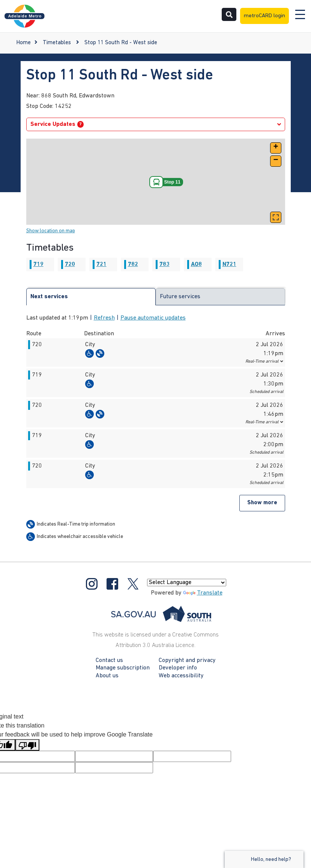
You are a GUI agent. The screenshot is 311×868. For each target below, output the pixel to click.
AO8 (196, 264)
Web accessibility (181, 676)
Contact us (109, 660)
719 (38, 264)
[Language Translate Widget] (187, 583)
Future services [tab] (180, 297)
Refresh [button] (104, 318)
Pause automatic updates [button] (153, 318)
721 (101, 264)
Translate (203, 593)
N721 (229, 264)
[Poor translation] (27, 745)
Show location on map (51, 231)
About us (107, 676)
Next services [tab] (49, 297)
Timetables (57, 43)
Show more (262, 503)
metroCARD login (264, 16)
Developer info (178, 668)
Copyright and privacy (187, 660)
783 (165, 264)
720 (70, 264)
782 (133, 264)
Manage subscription (123, 668)
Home (23, 43)
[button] (276, 148)
